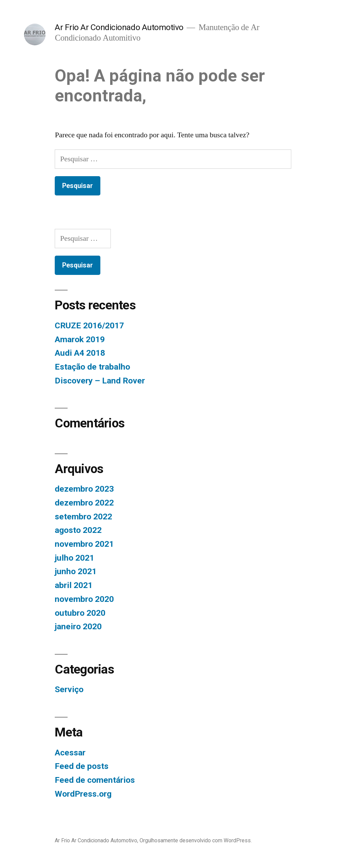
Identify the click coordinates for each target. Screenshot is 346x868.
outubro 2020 (80, 613)
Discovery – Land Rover (100, 381)
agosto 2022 (78, 530)
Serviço (69, 689)
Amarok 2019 (80, 339)
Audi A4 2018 (80, 353)
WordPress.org (83, 794)
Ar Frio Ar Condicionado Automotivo (119, 27)
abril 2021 (74, 585)
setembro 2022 (83, 517)
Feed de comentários (95, 780)
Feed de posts (82, 766)
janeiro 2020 (78, 626)
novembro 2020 (84, 599)
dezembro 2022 (84, 503)
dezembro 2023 (84, 489)
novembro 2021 (84, 544)
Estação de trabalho (92, 367)
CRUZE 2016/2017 (89, 325)
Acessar (70, 753)
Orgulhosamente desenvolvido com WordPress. (196, 840)
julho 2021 (75, 558)
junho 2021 (76, 571)
